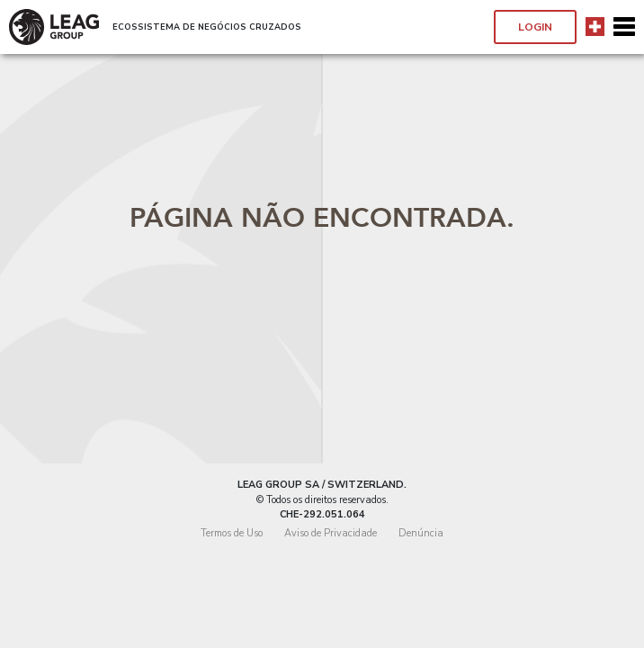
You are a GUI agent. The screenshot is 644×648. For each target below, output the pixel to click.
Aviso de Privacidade (331, 533)
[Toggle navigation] (624, 27)
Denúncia (421, 533)
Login (535, 27)
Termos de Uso (232, 533)
